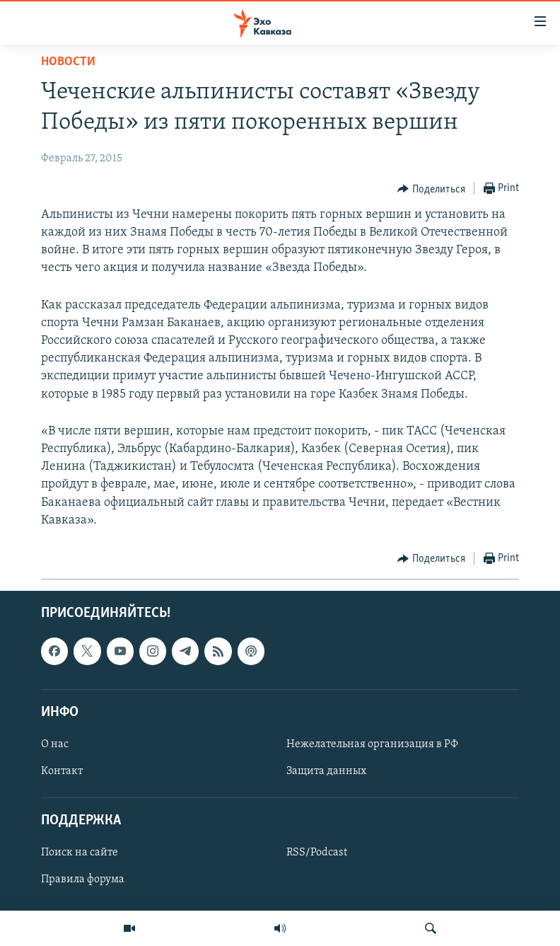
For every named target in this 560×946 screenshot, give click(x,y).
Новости (68, 62)
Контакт (62, 771)
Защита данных (326, 771)
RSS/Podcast (317, 853)
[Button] (431, 189)
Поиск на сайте (80, 853)
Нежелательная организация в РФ (372, 744)
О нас (55, 744)
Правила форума (83, 879)
